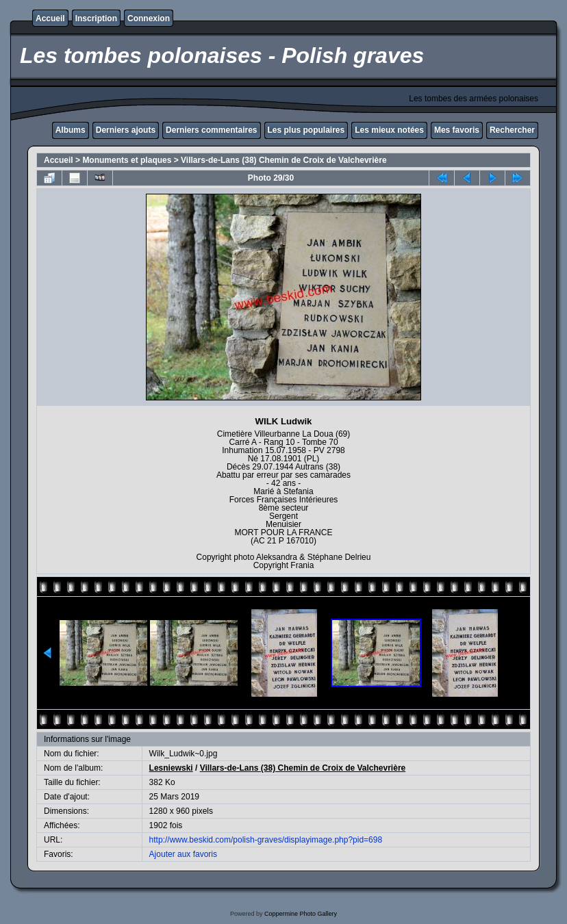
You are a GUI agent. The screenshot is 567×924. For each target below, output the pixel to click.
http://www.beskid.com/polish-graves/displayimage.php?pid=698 (266, 840)
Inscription (96, 18)
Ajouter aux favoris (183, 854)
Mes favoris (457, 130)
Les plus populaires (306, 130)
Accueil (50, 18)
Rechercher (512, 130)
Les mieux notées (389, 130)
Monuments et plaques (127, 160)
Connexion (149, 18)
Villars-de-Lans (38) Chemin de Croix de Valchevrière (284, 160)
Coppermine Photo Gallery (301, 914)
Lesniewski (171, 768)
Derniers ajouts (126, 130)
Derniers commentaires (211, 130)
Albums (71, 130)
